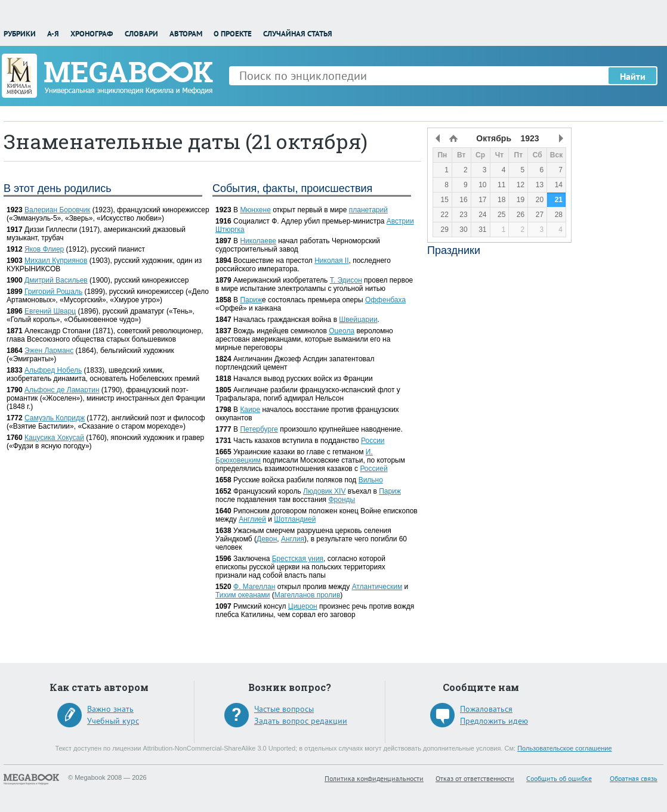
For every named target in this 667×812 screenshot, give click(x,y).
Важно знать (110, 709)
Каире (250, 410)
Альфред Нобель (53, 370)
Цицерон (303, 606)
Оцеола (342, 331)
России (373, 441)
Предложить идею (494, 721)
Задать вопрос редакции (301, 721)
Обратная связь (634, 778)
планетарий (368, 210)
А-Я (53, 34)
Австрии (400, 221)
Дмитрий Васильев (56, 280)
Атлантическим (377, 587)
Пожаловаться (486, 709)
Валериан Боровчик (57, 210)
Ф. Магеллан (254, 587)
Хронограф (92, 34)
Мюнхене (255, 210)
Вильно (371, 480)
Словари (141, 34)
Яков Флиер (44, 249)
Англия (293, 539)
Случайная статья (298, 34)
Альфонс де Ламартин (62, 390)
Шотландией (295, 519)
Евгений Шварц (50, 311)
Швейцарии (358, 320)
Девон (267, 539)
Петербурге (259, 429)
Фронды (342, 500)
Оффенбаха (385, 300)
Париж (251, 300)
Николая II (331, 261)
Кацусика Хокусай (54, 438)
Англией (252, 519)
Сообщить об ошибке (559, 778)
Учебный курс (113, 721)
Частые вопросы (284, 709)
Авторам (186, 34)
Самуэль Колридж (55, 418)
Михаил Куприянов (56, 261)
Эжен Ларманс (49, 351)
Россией (373, 469)
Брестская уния (298, 559)
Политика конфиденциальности (374, 778)
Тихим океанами (243, 595)
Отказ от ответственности (475, 778)
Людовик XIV (324, 491)
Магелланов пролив (308, 595)
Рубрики (20, 34)
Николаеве (258, 241)
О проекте (233, 34)
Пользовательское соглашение (564, 748)
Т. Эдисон (346, 280)
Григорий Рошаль (53, 292)
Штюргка (230, 230)
